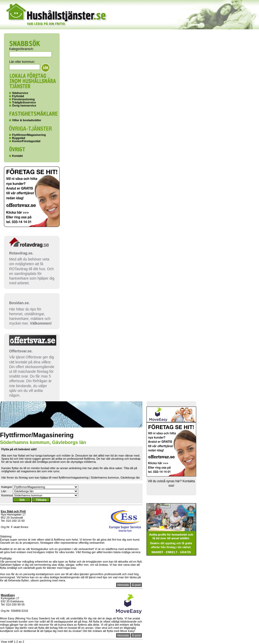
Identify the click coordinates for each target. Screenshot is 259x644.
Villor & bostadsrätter (27, 120)
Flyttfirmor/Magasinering (29, 135)
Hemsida (123, 585)
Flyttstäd (18, 96)
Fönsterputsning (23, 99)
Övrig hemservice (24, 106)
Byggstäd (19, 138)
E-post (136, 585)
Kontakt (17, 156)
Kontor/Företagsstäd (26, 141)
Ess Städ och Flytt (13, 511)
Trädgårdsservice (24, 102)
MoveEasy (8, 595)
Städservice (20, 93)
